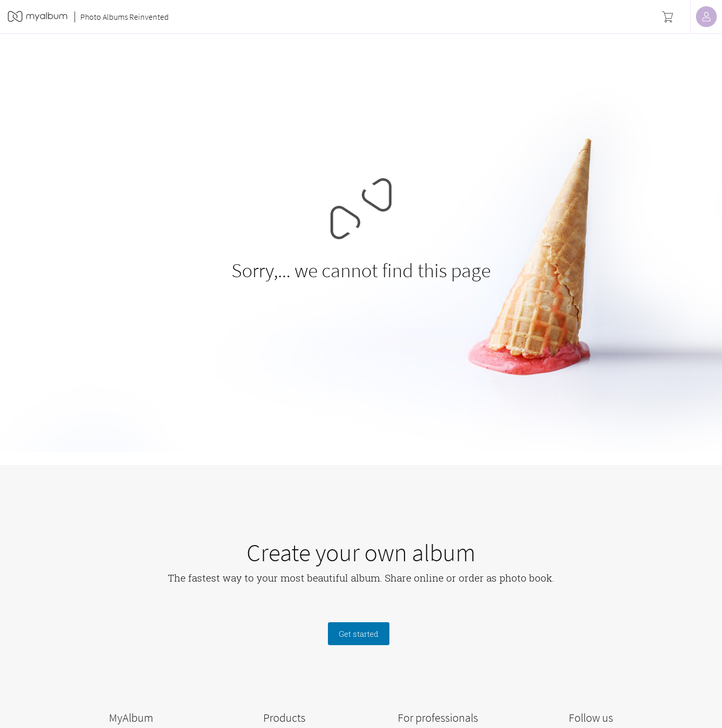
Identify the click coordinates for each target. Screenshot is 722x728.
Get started (359, 634)
